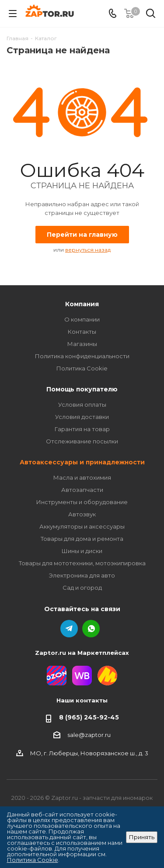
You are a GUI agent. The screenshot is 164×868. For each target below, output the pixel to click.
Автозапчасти (82, 490)
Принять (142, 837)
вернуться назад (88, 250)
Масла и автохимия (82, 477)
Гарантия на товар (82, 429)
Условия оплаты (82, 405)
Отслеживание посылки (82, 441)
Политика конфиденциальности (82, 356)
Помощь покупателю (82, 389)
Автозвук (82, 514)
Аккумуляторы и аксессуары (82, 526)
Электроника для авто (82, 575)
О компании (82, 319)
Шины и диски (82, 551)
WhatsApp (91, 629)
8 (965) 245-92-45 (89, 717)
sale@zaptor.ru (89, 735)
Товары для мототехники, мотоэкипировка (82, 563)
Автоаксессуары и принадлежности (82, 462)
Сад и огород (82, 588)
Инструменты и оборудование (82, 502)
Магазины (82, 344)
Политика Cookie (82, 368)
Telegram (69, 629)
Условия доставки (82, 417)
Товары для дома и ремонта (82, 539)
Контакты (82, 332)
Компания (82, 304)
